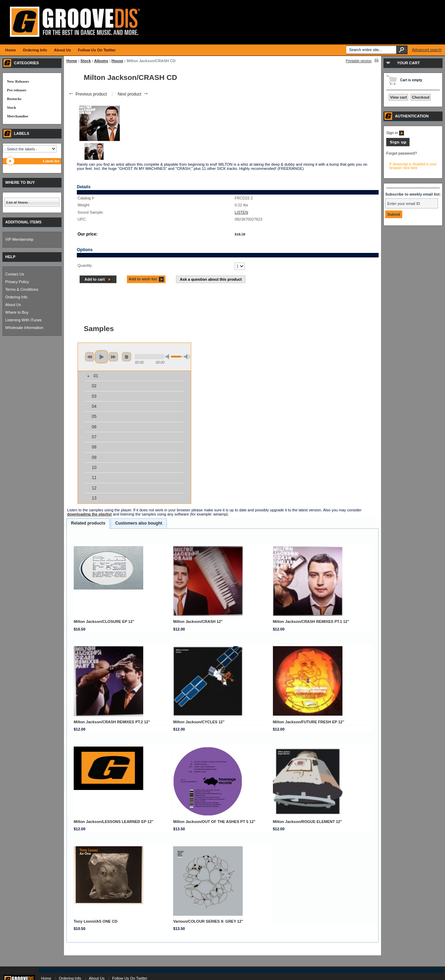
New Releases (18, 81)
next (113, 357)
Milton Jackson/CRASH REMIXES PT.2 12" (112, 722)
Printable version (359, 61)
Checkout (421, 97)
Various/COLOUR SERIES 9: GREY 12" (208, 921)
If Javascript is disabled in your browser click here (413, 166)
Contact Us (15, 274)
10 (94, 468)
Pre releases (17, 90)
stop (127, 357)
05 (94, 417)
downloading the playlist (89, 514)
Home (72, 61)
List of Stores (17, 202)
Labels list (51, 161)
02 (94, 386)
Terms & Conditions (22, 289)
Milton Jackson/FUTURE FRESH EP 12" (309, 722)
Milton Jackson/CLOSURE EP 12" (104, 621)
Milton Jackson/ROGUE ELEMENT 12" (308, 822)
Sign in (395, 133)
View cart (398, 97)
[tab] (88, 524)
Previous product (87, 94)
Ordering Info (16, 297)
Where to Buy (17, 312)
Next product (133, 94)
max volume (187, 357)
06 (94, 427)
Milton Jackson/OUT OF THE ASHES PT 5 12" (214, 822)
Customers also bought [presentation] (139, 523)
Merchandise (18, 116)
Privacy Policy (17, 282)
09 (94, 458)
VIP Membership (19, 239)
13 (94, 498)
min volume (169, 357)
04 (94, 406)
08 (94, 447)
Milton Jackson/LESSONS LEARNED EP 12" (114, 822)
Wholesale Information (24, 328)
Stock (86, 61)
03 (94, 396)
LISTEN (241, 212)
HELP (10, 257)
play (102, 357)
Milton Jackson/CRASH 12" (198, 621)
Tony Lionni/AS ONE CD (96, 921)
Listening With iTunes (23, 320)
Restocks (14, 99)
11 (94, 478)
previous (90, 357)
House (118, 61)
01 (96, 376)
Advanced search (427, 50)
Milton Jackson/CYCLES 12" (199, 722)
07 (94, 437)
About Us (13, 305)
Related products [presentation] (88, 523)
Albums (101, 61)
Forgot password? (402, 153)
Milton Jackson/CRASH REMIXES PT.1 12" (311, 621)
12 (94, 488)
